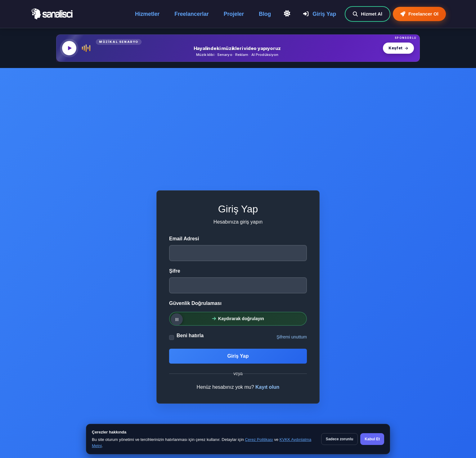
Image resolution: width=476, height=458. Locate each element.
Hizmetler (147, 14)
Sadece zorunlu (340, 439)
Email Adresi (184, 239)
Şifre (175, 271)
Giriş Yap (320, 14)
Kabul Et (372, 439)
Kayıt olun (267, 387)
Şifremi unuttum (292, 337)
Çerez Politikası (259, 440)
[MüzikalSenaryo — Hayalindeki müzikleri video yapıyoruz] (238, 48)
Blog (265, 14)
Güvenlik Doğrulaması (195, 303)
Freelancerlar (192, 14)
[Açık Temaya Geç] (287, 14)
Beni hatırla (190, 336)
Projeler (234, 14)
